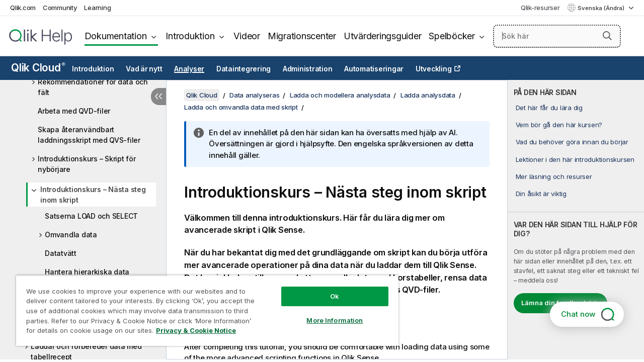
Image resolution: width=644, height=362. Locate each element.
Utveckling (434, 69)
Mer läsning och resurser (554, 176)
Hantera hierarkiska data (87, 272)
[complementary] (576, 220)
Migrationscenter (302, 36)
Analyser (189, 69)
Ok (335, 296)
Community (60, 8)
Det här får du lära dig (549, 108)
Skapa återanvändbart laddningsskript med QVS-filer (89, 135)
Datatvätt (61, 253)
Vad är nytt (144, 69)
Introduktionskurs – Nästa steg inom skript (93, 195)
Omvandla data (71, 235)
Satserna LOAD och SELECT (91, 216)
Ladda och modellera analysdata (340, 95)
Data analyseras (254, 95)
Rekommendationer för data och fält (93, 87)
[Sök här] (557, 36)
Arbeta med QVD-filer (74, 111)
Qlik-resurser (540, 8)
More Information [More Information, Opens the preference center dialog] (335, 320)
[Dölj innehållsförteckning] (158, 97)
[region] (207, 310)
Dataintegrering (244, 69)
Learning (97, 8)
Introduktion (190, 36)
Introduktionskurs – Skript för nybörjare (87, 164)
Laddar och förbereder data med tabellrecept (86, 351)
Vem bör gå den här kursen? (559, 125)
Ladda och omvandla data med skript (241, 107)
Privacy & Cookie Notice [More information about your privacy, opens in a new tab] (196, 330)
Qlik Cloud (38, 68)
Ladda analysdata (428, 95)
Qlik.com (23, 8)
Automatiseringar (374, 69)
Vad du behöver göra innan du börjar (572, 142)
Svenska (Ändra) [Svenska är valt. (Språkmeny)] (602, 8)
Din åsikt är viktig (541, 194)
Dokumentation (116, 36)
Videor (247, 36)
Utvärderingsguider (383, 36)
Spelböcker (452, 36)
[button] (607, 36)
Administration (308, 69)
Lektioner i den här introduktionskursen (575, 159)
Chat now (578, 314)
